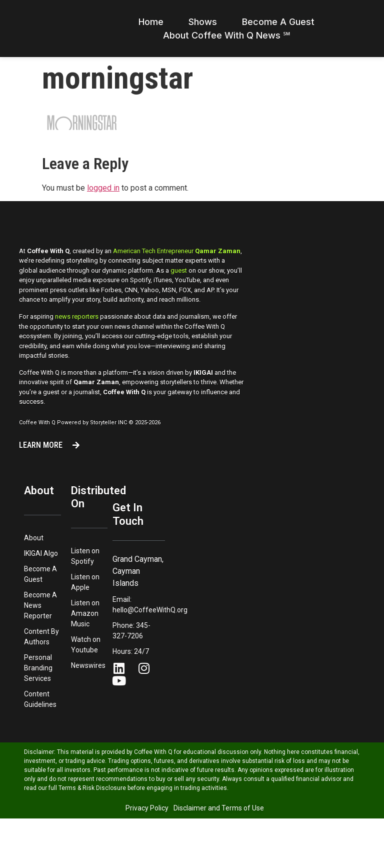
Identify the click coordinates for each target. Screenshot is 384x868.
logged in (103, 200)
